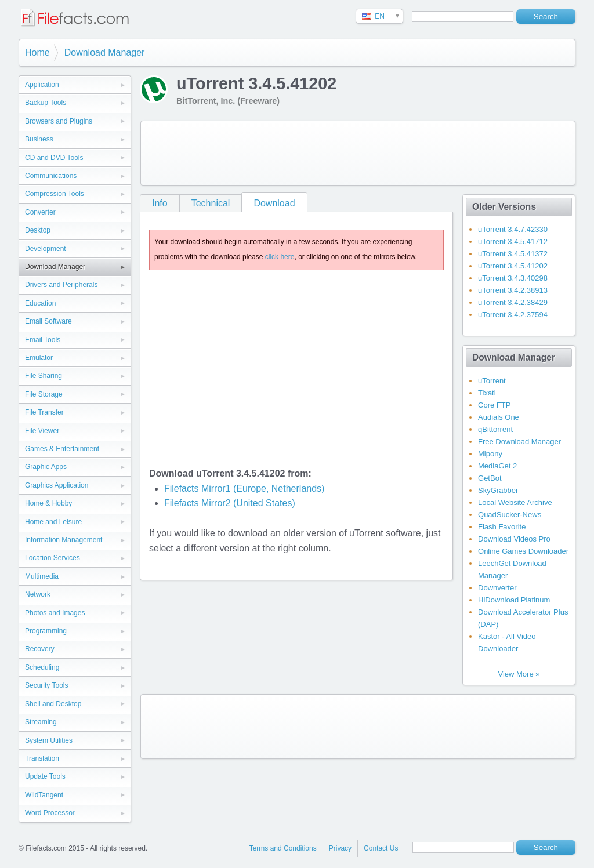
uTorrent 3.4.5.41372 (513, 254)
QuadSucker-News (510, 515)
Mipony (490, 454)
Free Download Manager (519, 442)
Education (40, 303)
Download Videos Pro (514, 539)
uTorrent (492, 381)
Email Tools (43, 340)
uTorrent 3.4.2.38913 (513, 290)
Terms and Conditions (283, 848)
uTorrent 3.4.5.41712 (513, 241)
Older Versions (504, 207)
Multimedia (42, 576)
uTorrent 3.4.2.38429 (513, 302)
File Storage (44, 394)
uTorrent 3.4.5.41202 (513, 266)
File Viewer (42, 431)
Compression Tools (55, 194)
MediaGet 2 (497, 466)
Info (160, 203)
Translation (42, 758)
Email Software (48, 321)
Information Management (64, 540)
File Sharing (44, 376)
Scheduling (42, 667)
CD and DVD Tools (54, 158)
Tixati (487, 393)
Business (39, 139)
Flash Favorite (502, 527)
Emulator (39, 358)
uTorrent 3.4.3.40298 (513, 278)
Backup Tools (46, 103)
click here (280, 257)
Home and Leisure (53, 522)
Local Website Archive (515, 502)
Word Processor (50, 813)
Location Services (52, 558)
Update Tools (45, 776)
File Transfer (44, 412)
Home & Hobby (48, 503)
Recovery (40, 649)
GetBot (490, 478)
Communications (51, 176)
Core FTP (494, 405)
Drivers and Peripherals (61, 285)
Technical (211, 203)
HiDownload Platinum (514, 600)
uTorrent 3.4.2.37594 (513, 315)
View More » (519, 674)
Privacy (340, 848)
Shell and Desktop (53, 704)
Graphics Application (57, 485)
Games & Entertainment (62, 449)
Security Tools (46, 685)
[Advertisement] (358, 153)
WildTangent (44, 795)
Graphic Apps (46, 467)
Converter (40, 212)
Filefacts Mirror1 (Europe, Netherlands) (245, 489)
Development (46, 249)
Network (38, 594)
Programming (46, 631)
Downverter (497, 588)
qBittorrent (495, 429)
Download (274, 203)
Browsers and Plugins (59, 121)
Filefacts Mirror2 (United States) (230, 503)
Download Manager (105, 52)
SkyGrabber (498, 490)
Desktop (38, 230)
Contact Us (381, 848)
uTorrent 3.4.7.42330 (513, 229)
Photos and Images (55, 613)
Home (37, 52)
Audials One (499, 417)
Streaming (41, 722)
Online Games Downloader (523, 551)
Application (42, 85)
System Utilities (49, 740)
